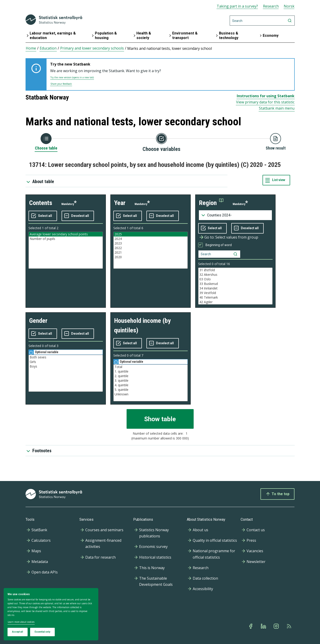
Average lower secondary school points (66, 234)
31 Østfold (235, 270)
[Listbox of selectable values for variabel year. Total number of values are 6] (151, 250)
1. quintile (151, 371)
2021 (151, 252)
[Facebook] (251, 626)
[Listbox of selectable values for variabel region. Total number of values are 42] (235, 286)
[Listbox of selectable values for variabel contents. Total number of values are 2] (66, 250)
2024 (151, 239)
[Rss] (289, 626)
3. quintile (151, 381)
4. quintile (151, 385)
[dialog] (51, 614)
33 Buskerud (235, 284)
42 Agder (235, 302)
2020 (151, 257)
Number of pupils (66, 239)
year (120, 203)
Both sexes (66, 357)
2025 (151, 234)
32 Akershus (235, 275)
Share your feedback (61, 84)
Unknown (151, 394)
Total (151, 367)
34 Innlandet (235, 288)
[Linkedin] (264, 626)
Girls (66, 362)
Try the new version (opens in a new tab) (72, 77)
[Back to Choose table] (46, 142)
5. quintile (151, 390)
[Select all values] (43, 216)
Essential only (42, 632)
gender (38, 321)
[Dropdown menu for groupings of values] (235, 215)
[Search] (262, 21)
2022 (151, 248)
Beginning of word (219, 245)
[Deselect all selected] (78, 216)
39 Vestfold (235, 293)
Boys (66, 366)
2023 (151, 243)
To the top (277, 494)
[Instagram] (277, 626)
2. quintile (151, 376)
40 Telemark (235, 297)
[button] (211, 203)
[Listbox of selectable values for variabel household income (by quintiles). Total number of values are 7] (151, 383)
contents (41, 203)
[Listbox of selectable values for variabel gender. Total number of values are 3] (66, 373)
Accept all (18, 632)
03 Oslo (235, 279)
